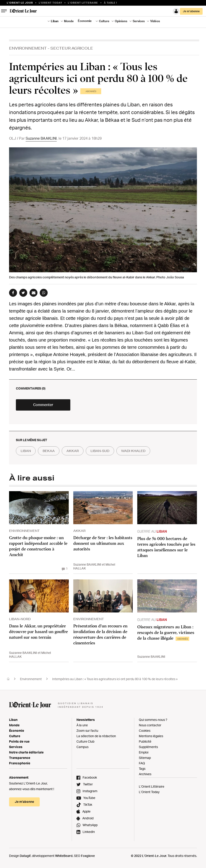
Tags (142, 769)
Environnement (28, 48)
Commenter (43, 405)
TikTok (88, 805)
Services (139, 21)
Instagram (90, 791)
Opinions (121, 21)
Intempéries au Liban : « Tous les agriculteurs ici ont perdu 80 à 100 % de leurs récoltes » (115, 679)
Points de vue (19, 741)
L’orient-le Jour (20, 3)
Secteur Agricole (72, 48)
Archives (145, 774)
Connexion (176, 11)
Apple (86, 811)
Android (88, 818)
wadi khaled (133, 451)
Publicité (145, 741)
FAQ (142, 763)
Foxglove (88, 856)
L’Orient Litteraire (83, 3)
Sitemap (145, 758)
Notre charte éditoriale (26, 752)
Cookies (145, 731)
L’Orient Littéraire (152, 786)
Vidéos (155, 21)
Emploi (144, 752)
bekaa (49, 451)
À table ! (110, 3)
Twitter (88, 784)
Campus (82, 747)
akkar (73, 451)
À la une (82, 725)
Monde (69, 21)
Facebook (90, 777)
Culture (104, 21)
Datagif (25, 856)
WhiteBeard (64, 856)
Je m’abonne (191, 11)
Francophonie (20, 763)
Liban (55, 21)
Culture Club (85, 741)
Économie (85, 21)
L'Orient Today (50, 3)
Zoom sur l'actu (87, 731)
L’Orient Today (149, 792)
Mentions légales (151, 736)
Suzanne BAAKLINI (41, 138)
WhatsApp (90, 825)
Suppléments (148, 747)
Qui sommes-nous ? (153, 720)
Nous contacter (150, 725)
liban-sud (100, 451)
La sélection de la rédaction (96, 736)
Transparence (20, 758)
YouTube (89, 798)
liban (26, 451)
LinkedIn (89, 832)
